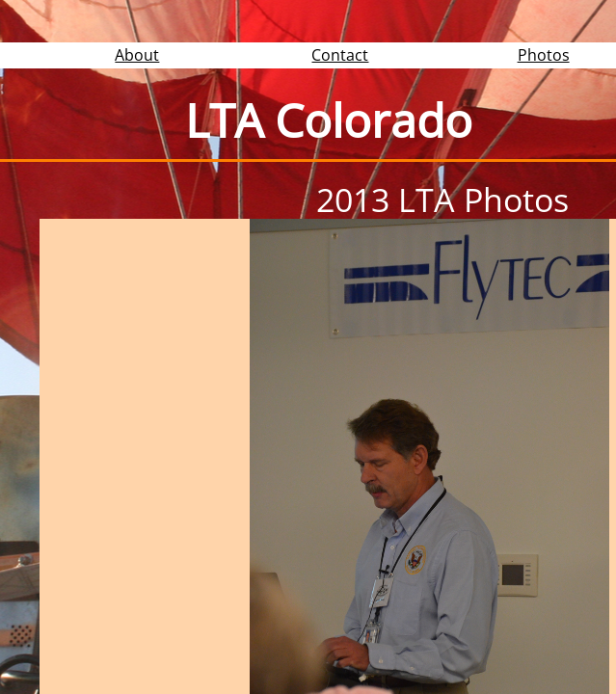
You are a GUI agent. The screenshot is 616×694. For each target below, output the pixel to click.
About (137, 55)
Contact (340, 55)
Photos (544, 55)
